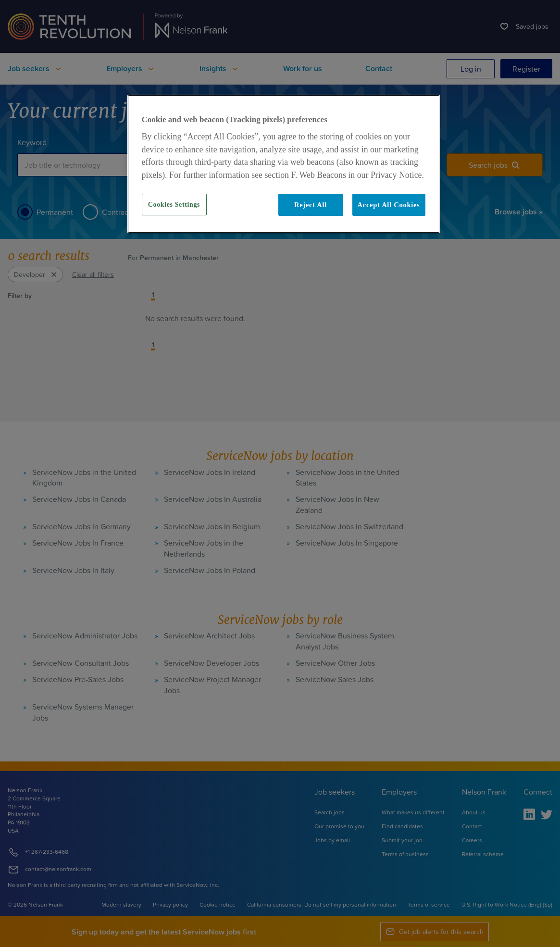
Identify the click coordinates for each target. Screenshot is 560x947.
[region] (284, 164)
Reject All (311, 205)
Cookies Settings (174, 205)
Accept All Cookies (389, 205)
